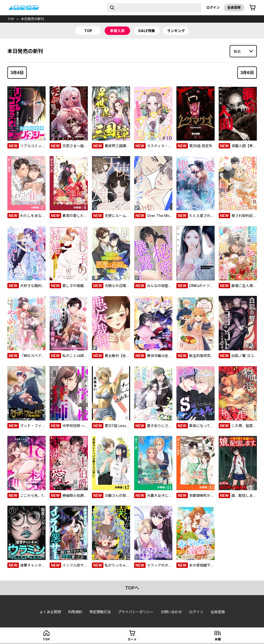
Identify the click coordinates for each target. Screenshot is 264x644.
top (11, 19)
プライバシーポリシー (136, 612)
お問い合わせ (171, 612)
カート (132, 639)
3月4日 (17, 73)
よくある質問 (50, 612)
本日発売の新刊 (32, 19)
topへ (132, 588)
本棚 (218, 639)
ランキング (176, 31)
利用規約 (75, 612)
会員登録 (234, 7)
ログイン (213, 7)
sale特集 (147, 31)
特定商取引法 (100, 612)
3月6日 (247, 73)
